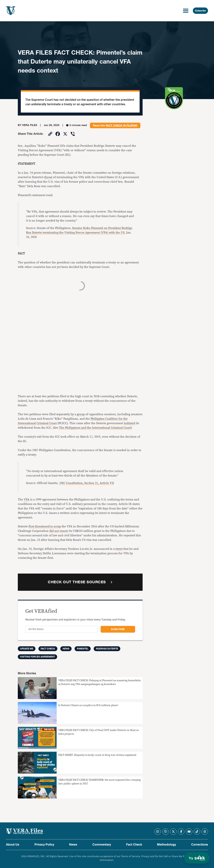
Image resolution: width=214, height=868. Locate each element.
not (57, 531)
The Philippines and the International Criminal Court (95, 428)
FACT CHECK (48, 649)
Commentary (102, 845)
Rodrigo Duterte (107, 649)
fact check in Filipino (122, 126)
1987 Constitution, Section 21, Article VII (87, 483)
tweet (119, 549)
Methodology (166, 845)
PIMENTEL (83, 649)
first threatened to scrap (45, 526)
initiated (129, 423)
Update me (27, 649)
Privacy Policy (44, 845)
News (66, 649)
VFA (27, 500)
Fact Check (134, 845)
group (81, 414)
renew (64, 531)
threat (48, 177)
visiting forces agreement (37, 657)
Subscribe (200, 11)
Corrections (200, 845)
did (51, 531)
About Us (13, 845)
